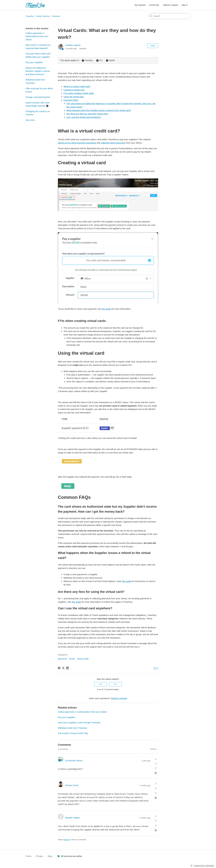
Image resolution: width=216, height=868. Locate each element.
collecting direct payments (113, 143)
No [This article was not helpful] (115, 684)
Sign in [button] (185, 5)
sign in (67, 840)
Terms (29, 856)
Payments (56, 16)
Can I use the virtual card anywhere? (84, 117)
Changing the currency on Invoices (38, 113)
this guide (127, 581)
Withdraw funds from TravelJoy (35, 81)
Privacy (40, 856)
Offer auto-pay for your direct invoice (39, 90)
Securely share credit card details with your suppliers (38, 55)
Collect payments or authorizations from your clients (37, 36)
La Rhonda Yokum (74, 761)
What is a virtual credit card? (77, 86)
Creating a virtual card (74, 90)
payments (62, 659)
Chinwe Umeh (72, 785)
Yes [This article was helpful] (101, 684)
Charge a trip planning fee (38, 97)
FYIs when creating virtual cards (79, 93)
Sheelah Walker (72, 818)
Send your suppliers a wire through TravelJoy (79, 723)
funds (72, 659)
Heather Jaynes (73, 45)
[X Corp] (63, 668)
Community (154, 5)
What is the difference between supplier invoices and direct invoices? (38, 71)
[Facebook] (59, 668)
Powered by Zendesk (204, 866)
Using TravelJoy (43, 16)
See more (30, 120)
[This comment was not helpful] (156, 768)
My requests (140, 5)
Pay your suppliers (34, 62)
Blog (50, 856)
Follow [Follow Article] (153, 46)
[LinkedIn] (67, 668)
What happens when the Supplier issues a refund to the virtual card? (99, 110)
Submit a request (171, 5)
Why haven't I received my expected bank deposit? (38, 47)
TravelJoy (30, 16)
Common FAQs (71, 100)
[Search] (169, 16)
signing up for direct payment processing (77, 143)
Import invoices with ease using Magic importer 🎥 (38, 104)
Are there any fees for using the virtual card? (87, 114)
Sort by (154, 749)
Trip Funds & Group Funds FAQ (73, 733)
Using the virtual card (74, 97)
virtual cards (83, 659)
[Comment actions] (156, 773)
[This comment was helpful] (156, 759)
